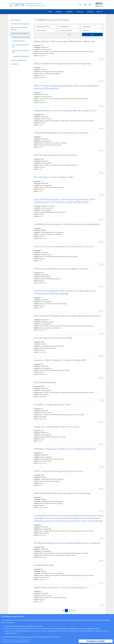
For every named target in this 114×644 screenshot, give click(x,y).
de (80, 5)
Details (102, 59)
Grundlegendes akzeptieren (21, 641)
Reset (69, 34)
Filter (92, 34)
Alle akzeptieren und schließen (96, 641)
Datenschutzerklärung (26, 637)
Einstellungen (6, 641)
